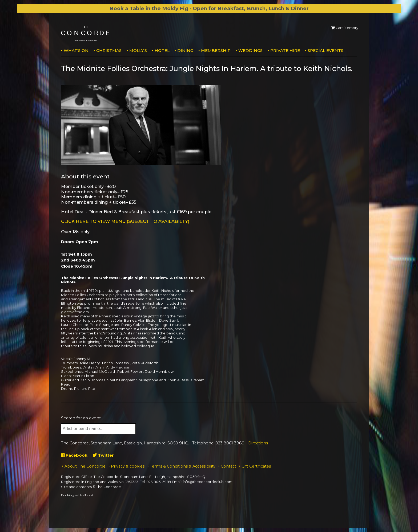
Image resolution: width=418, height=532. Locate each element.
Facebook (74, 455)
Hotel (162, 50)
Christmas (109, 50)
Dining (185, 50)
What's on (76, 50)
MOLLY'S (138, 50)
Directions (258, 443)
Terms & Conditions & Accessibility (183, 466)
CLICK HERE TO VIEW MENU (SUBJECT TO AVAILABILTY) (125, 221)
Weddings (250, 50)
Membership (216, 50)
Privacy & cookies (128, 466)
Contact (228, 466)
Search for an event (81, 418)
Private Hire (285, 50)
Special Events (325, 50)
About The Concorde (85, 466)
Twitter (103, 455)
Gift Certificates (256, 466)
